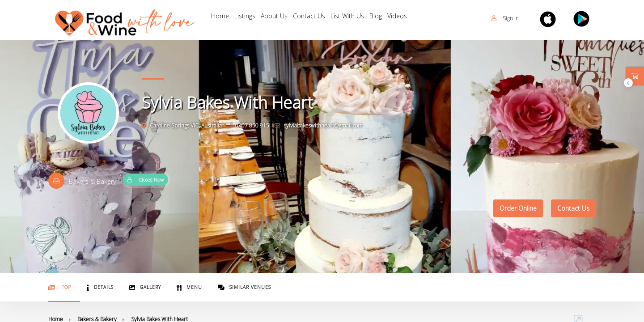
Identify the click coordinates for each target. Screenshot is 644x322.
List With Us (359, 18)
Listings (249, 18)
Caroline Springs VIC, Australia (182, 125)
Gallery (145, 287)
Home (221, 18)
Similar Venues (244, 287)
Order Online (518, 208)
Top (60, 287)
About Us (281, 18)
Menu (189, 287)
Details (100, 287)
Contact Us (318, 18)
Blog (390, 18)
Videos (415, 18)
